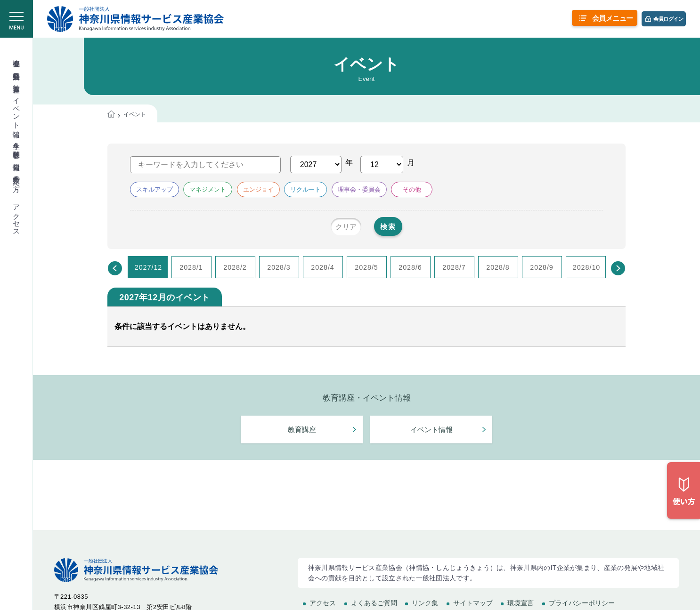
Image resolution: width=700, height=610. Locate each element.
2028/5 (366, 268)
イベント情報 (17, 109)
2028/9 (542, 268)
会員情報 (17, 158)
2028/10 (587, 268)
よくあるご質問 (374, 603)
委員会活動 (17, 68)
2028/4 (323, 268)
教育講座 (17, 80)
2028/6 (410, 268)
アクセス (17, 216)
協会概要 (17, 55)
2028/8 (498, 268)
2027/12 (149, 268)
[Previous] (115, 269)
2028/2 (235, 268)
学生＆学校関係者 (17, 142)
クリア (337, 227)
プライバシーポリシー (582, 603)
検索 (395, 227)
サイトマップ (473, 603)
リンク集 (425, 603)
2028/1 (191, 268)
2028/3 (279, 268)
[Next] (618, 269)
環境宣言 (521, 603)
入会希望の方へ (17, 179)
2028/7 (454, 268)
